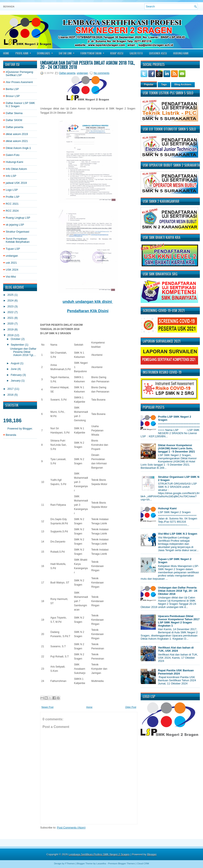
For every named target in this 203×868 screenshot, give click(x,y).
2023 (11, 306)
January (16, 381)
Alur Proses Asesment (19, 82)
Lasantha (101, 864)
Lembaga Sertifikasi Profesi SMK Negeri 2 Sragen (99, 854)
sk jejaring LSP (15, 225)
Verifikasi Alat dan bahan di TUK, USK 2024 (176, 649)
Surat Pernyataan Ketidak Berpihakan (18, 240)
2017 (11, 389)
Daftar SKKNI (14, 120)
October (16, 339)
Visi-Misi (11, 277)
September (18, 345)
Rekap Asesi (117, 53)
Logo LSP (12, 190)
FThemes (70, 864)
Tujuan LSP (13, 249)
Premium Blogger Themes (122, 864)
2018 (11, 335)
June (14, 369)
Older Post (131, 707)
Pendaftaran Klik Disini (88, 311)
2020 (11, 324)
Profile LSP (13, 197)
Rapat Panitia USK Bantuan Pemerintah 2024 (176, 672)
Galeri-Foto (13, 155)
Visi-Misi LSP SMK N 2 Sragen (178, 534)
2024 (11, 300)
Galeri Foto (136, 53)
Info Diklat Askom (16, 169)
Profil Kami (25, 52)
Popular (149, 84)
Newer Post (47, 707)
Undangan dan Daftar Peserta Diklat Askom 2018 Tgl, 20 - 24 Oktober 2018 (87, 65)
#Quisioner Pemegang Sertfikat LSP (19, 74)
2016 (11, 395)
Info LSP (11, 176)
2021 (11, 318)
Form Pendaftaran (94, 52)
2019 (11, 329)
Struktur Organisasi (17, 232)
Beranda (9, 7)
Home (6, 53)
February (17, 375)
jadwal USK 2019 (16, 183)
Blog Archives (183, 84)
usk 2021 (11, 263)
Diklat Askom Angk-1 (18, 148)
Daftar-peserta (14, 127)
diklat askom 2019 (17, 134)
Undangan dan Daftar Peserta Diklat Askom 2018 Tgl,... (23, 352)
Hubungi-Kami (14, 162)
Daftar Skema (14, 113)
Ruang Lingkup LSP (18, 218)
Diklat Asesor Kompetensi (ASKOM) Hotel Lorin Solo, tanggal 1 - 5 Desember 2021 (176, 448)
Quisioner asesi (158, 53)
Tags (164, 84)
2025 (11, 295)
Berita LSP (12, 89)
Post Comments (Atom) (71, 828)
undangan (12, 256)
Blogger (27, 429)
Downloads (46, 52)
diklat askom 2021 (17, 141)
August (15, 363)
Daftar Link (68, 52)
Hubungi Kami (181, 53)
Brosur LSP (13, 96)
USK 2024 (12, 270)
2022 (11, 312)
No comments (101, 73)
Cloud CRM (143, 864)
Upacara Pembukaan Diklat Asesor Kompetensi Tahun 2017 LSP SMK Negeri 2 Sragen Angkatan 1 (179, 621)
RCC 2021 (12, 204)
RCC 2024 (12, 211)
